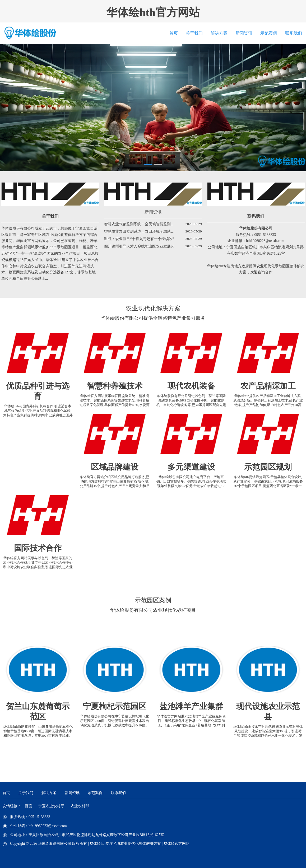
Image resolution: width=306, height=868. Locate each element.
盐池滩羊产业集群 (191, 706)
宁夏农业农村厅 (51, 806)
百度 (29, 806)
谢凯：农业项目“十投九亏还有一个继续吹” (139, 239)
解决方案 (219, 33)
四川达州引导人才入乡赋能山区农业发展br (139, 246)
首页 (174, 33)
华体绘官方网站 (177, 844)
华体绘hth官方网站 (153, 12)
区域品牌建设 (115, 467)
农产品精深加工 (268, 386)
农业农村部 (80, 806)
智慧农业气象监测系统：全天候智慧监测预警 (141, 224)
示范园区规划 (268, 467)
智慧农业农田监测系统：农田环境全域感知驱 (141, 232)
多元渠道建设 (191, 467)
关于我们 (194, 33)
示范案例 (269, 33)
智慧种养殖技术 (115, 386)
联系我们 (294, 33)
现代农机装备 (191, 386)
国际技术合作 (38, 548)
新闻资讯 (244, 33)
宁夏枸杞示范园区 (115, 706)
